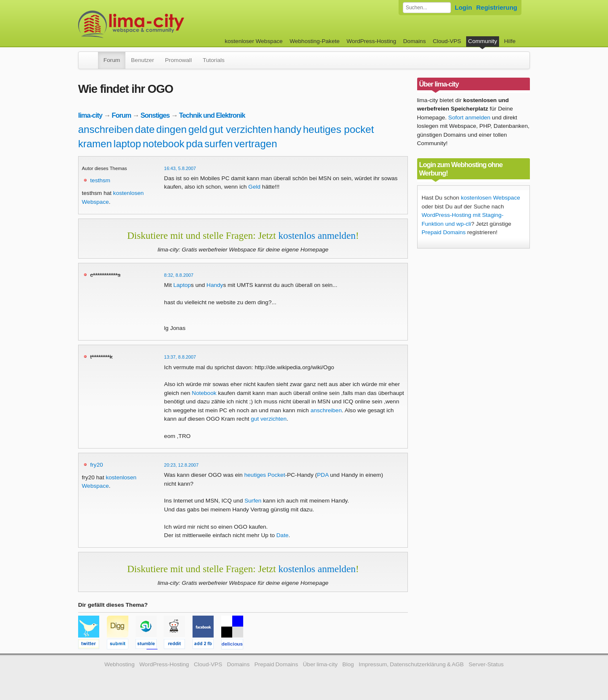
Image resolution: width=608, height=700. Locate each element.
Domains (415, 41)
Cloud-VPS (447, 41)
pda (195, 144)
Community (483, 41)
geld (198, 129)
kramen (95, 144)
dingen (171, 129)
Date (283, 535)
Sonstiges (155, 115)
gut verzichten (240, 129)
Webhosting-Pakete (315, 41)
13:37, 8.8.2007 (180, 357)
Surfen (253, 501)
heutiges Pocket (265, 475)
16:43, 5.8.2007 (180, 168)
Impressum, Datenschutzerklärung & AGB (411, 664)
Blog (348, 664)
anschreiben (106, 129)
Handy (215, 285)
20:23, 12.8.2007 (182, 465)
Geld (254, 187)
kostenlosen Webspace (490, 198)
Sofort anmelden (470, 118)
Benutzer (142, 60)
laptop (127, 144)
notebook (164, 144)
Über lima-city (320, 664)
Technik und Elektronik (212, 115)
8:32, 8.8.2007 (179, 275)
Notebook (204, 393)
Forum (112, 60)
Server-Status (486, 664)
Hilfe (510, 41)
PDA (323, 475)
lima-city (90, 115)
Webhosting (119, 664)
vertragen (256, 144)
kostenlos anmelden (317, 235)
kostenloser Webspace (254, 41)
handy (287, 129)
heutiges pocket (338, 129)
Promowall (178, 60)
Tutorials (214, 60)
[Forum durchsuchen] (427, 8)
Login (463, 7)
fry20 (97, 465)
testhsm (100, 180)
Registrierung (497, 7)
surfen (218, 144)
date (145, 129)
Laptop (182, 285)
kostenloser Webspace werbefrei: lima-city (163, 24)
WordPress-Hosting (372, 41)
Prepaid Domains (444, 232)
